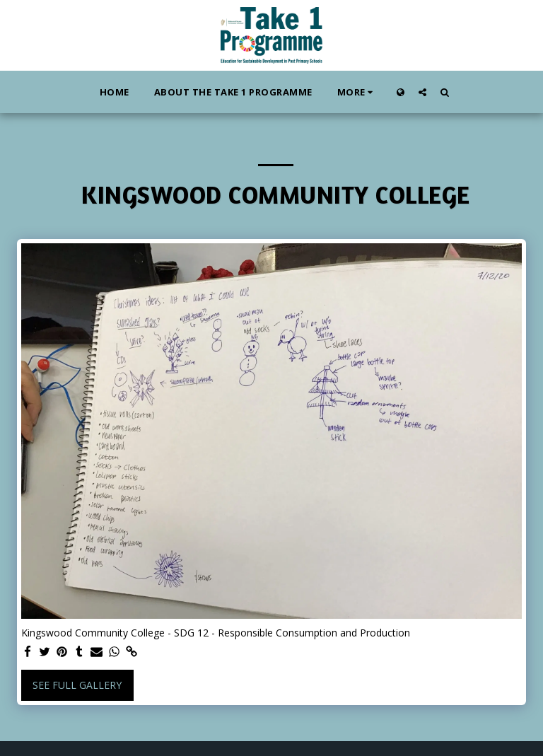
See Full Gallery (77, 685)
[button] (422, 92)
